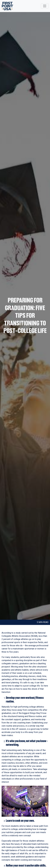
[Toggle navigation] (45, 6)
